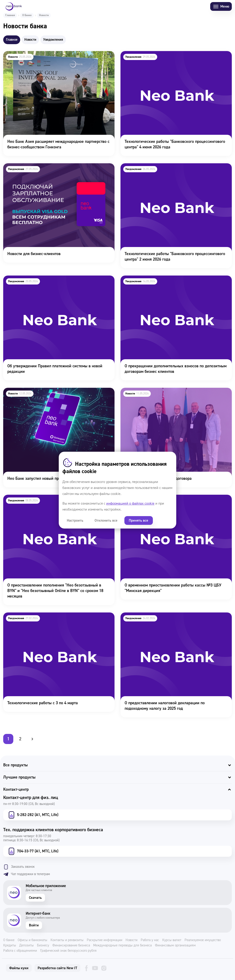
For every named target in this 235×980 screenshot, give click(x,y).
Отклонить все (105, 520)
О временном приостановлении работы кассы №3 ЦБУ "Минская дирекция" (169, 501)
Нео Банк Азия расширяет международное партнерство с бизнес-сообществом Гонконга (54, 57)
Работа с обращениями (20, 951)
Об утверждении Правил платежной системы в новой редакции (50, 282)
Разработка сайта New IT (57, 968)
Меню (221, 7)
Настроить (75, 520)
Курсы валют (172, 940)
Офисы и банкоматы (32, 940)
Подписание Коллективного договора (154, 391)
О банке (9, 940)
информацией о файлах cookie (130, 503)
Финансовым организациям (175, 946)
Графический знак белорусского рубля (68, 951)
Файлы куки (19, 968)
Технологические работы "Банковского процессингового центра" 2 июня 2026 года (170, 170)
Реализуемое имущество (203, 940)
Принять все (137, 520)
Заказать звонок (19, 867)
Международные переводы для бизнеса (122, 946)
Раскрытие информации (105, 940)
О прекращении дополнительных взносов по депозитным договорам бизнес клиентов (171, 282)
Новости (131, 940)
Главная (10, 15)
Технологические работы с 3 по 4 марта (38, 616)
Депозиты (27, 946)
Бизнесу (43, 946)
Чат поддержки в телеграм (27, 874)
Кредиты (10, 946)
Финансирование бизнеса (71, 946)
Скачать (35, 898)
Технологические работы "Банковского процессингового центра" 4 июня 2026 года (170, 57)
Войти (34, 925)
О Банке (27, 15)
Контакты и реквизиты (67, 940)
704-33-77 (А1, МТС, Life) (33, 851)
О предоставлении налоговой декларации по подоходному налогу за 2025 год (173, 619)
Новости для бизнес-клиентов (30, 166)
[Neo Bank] (14, 6)
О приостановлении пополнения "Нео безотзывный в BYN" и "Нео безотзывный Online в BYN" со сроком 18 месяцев (57, 501)
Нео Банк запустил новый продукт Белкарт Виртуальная (53, 391)
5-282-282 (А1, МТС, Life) (33, 815)
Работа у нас (150, 940)
